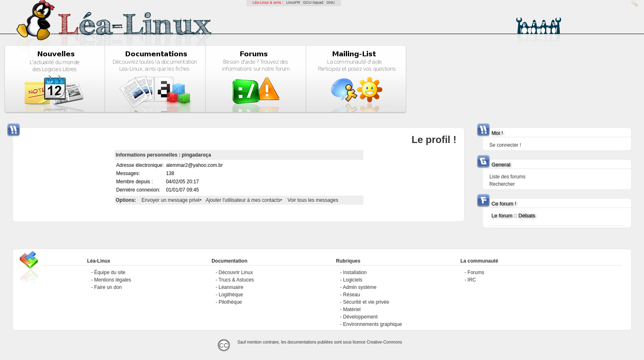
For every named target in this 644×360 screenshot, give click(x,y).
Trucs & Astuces (236, 280)
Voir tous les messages (313, 200)
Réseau (351, 295)
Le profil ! (434, 140)
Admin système (360, 287)
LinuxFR (293, 2)
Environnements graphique (372, 324)
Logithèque (231, 295)
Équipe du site (110, 272)
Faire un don (108, 287)
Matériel (352, 309)
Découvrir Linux (236, 272)
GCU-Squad (313, 2)
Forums (476, 272)
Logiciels (353, 280)
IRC (472, 280)
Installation (355, 272)
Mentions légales (113, 280)
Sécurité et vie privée (366, 302)
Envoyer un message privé (170, 200)
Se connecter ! (505, 145)
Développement (360, 317)
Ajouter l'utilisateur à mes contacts (243, 200)
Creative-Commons (384, 342)
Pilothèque (230, 302)
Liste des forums (507, 177)
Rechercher (502, 184)
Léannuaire (231, 287)
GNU (331, 2)
